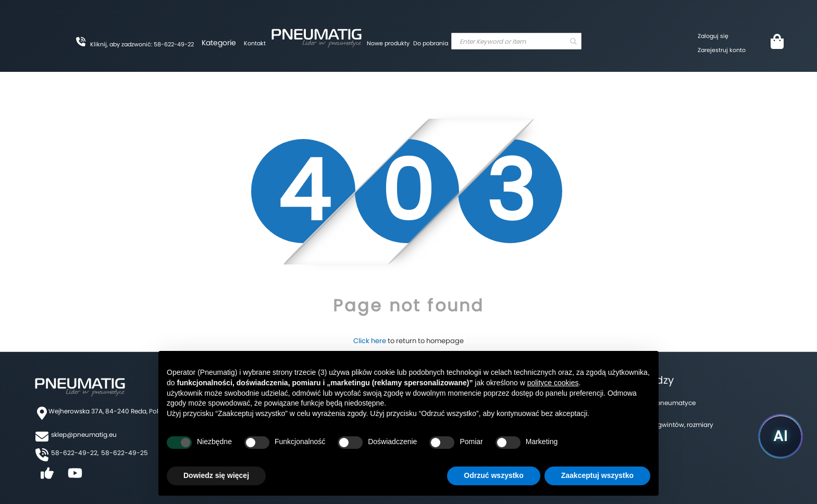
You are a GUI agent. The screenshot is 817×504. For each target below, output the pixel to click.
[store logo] (316, 36)
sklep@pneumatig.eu (84, 434)
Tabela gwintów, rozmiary (674, 425)
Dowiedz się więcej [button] (216, 475)
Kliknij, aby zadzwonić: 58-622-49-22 (142, 44)
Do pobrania (431, 43)
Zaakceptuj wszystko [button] (597, 475)
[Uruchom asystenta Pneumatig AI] (781, 436)
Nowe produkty (388, 43)
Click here (370, 341)
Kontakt (255, 43)
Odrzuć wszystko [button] (493, 475)
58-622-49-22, (75, 453)
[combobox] (516, 41)
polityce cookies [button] (553, 383)
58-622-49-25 (125, 453)
